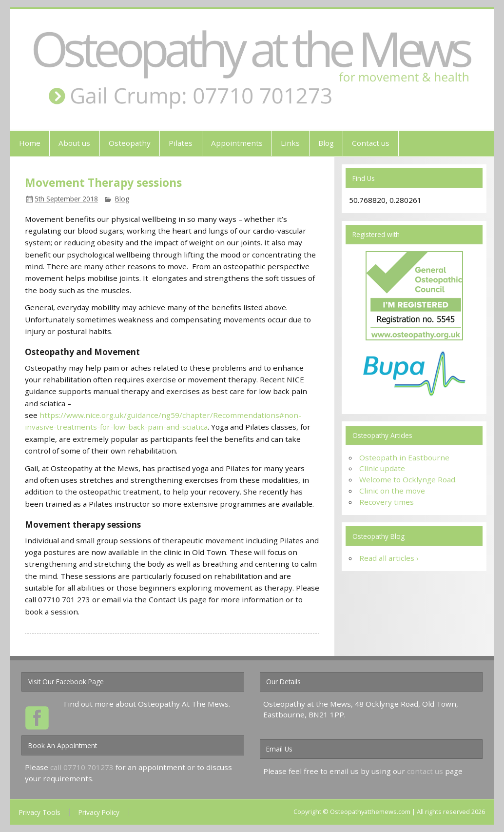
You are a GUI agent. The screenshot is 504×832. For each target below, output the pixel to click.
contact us (425, 771)
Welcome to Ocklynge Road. (408, 479)
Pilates (181, 143)
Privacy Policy (99, 812)
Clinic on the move (392, 491)
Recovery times (387, 502)
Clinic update (382, 468)
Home (30, 143)
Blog (326, 143)
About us (74, 143)
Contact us (371, 143)
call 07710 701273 (82, 767)
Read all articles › (389, 558)
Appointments (237, 143)
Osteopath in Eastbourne (404, 457)
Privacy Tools (40, 812)
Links (290, 143)
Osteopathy (130, 143)
